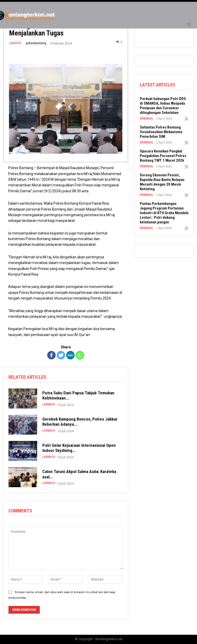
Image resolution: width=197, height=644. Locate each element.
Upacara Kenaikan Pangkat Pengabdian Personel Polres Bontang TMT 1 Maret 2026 (163, 155)
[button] (189, 24)
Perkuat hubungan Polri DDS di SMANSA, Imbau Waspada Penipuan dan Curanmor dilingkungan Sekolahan (163, 105)
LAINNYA (15, 43)
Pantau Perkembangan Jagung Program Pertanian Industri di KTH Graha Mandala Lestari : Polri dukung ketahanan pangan (164, 212)
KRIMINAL (146, 117)
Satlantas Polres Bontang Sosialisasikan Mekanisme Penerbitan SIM (161, 131)
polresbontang (36, 43)
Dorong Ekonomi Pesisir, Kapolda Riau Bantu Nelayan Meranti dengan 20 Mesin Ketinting (162, 181)
